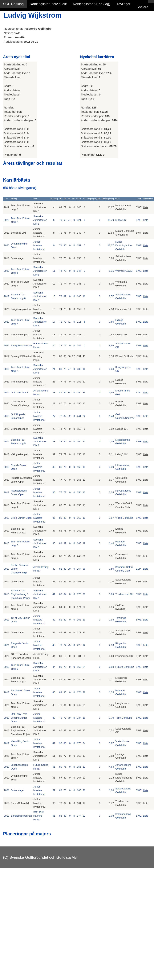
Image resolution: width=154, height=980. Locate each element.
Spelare (142, 7)
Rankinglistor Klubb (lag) (91, 4)
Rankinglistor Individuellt (48, 4)
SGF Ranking (13, 4)
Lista (146, 207)
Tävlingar (123, 4)
